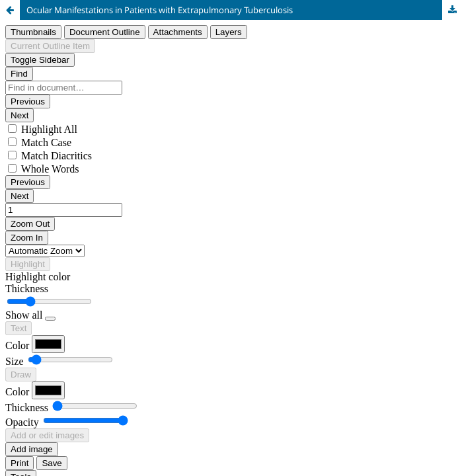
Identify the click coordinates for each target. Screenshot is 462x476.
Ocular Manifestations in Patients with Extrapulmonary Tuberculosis (160, 10)
